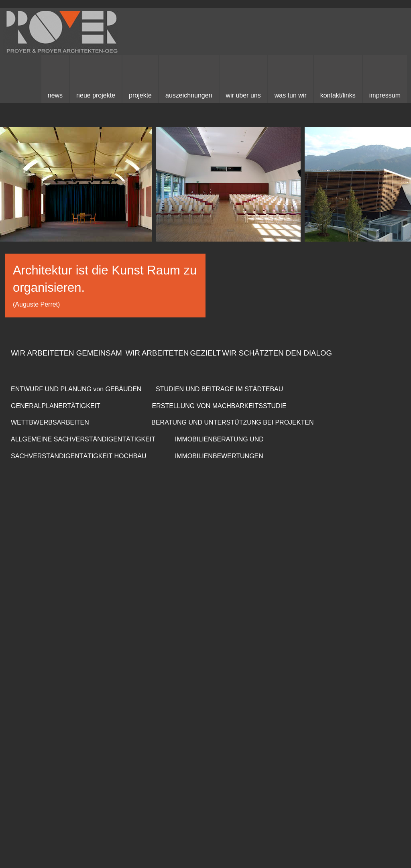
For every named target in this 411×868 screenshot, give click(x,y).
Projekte (140, 95)
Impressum (385, 95)
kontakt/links (338, 95)
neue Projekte (96, 95)
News (55, 95)
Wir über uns (243, 95)
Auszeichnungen (189, 95)
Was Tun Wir (291, 95)
